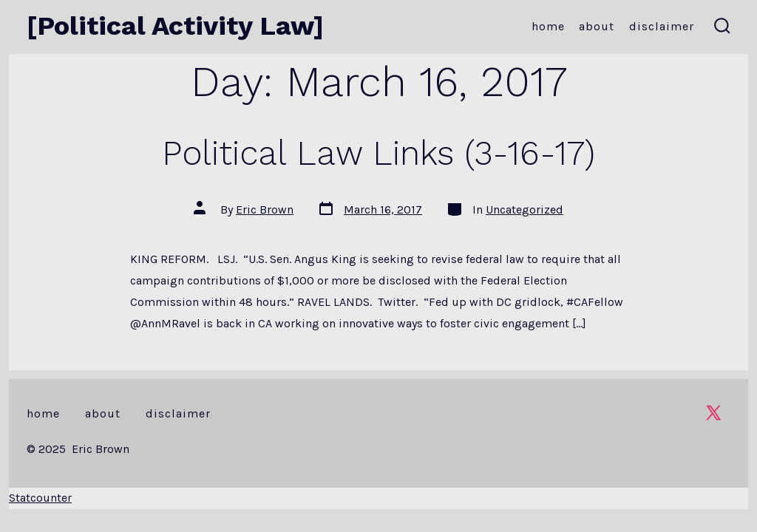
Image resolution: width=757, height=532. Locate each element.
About (597, 26)
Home (548, 26)
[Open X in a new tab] (713, 413)
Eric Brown (265, 209)
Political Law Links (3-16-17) (378, 153)
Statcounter (40, 498)
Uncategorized (525, 209)
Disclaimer (662, 26)
